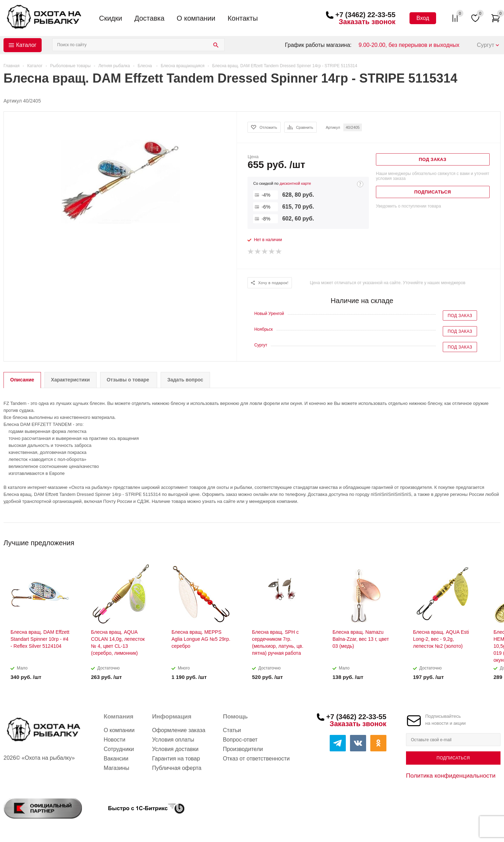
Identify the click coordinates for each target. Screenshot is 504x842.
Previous (484, 541)
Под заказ (460, 316)
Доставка (149, 18)
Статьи (232, 730)
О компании (196, 18)
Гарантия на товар (176, 759)
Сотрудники (119, 749)
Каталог (26, 45)
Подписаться (453, 758)
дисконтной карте (295, 183)
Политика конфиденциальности (451, 776)
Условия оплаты (173, 740)
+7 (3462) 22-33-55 (365, 15)
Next (495, 541)
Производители (243, 749)
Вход (423, 18)
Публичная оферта (177, 768)
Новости (114, 740)
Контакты (243, 18)
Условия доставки (175, 749)
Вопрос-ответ (240, 740)
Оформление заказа (178, 730)
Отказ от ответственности (256, 759)
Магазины (116, 768)
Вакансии (116, 759)
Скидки (111, 18)
